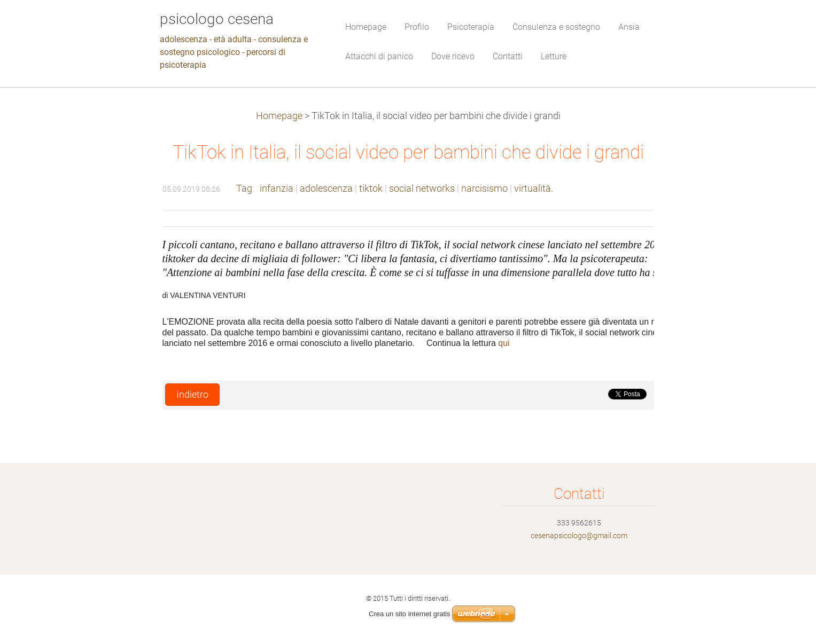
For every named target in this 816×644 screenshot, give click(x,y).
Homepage (279, 116)
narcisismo (484, 189)
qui (504, 343)
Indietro (192, 395)
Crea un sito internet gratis (409, 614)
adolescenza (326, 189)
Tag (244, 189)
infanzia (277, 189)
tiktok (371, 189)
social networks (422, 189)
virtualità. (534, 189)
